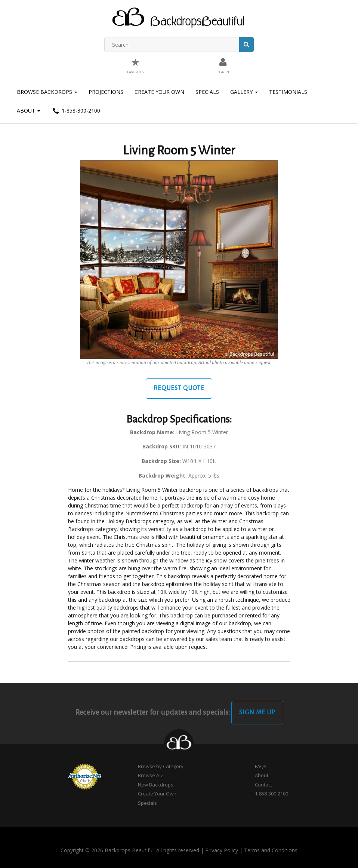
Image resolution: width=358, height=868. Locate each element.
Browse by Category (161, 766)
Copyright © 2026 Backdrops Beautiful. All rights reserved (130, 850)
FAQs (261, 766)
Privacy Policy (222, 850)
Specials (207, 92)
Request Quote (179, 388)
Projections (106, 92)
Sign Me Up (257, 712)
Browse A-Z (151, 775)
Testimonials (288, 92)
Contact (263, 785)
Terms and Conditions (271, 850)
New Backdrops (156, 785)
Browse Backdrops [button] (47, 92)
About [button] (29, 111)
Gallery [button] (244, 92)
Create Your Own (159, 92)
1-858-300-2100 (76, 111)
